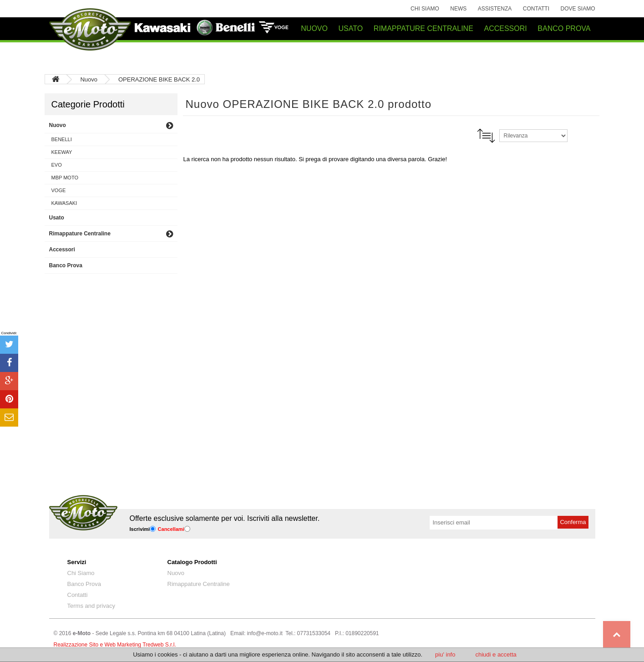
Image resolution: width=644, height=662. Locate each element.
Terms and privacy (91, 606)
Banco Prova (84, 584)
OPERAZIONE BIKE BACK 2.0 (159, 79)
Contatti (536, 9)
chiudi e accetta (496, 654)
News (458, 9)
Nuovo (89, 79)
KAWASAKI (64, 203)
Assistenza (495, 9)
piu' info (445, 654)
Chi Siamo (425, 9)
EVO (57, 165)
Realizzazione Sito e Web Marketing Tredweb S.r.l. (115, 645)
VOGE (59, 190)
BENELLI (62, 139)
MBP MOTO (65, 178)
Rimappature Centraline (199, 584)
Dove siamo (578, 9)
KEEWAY (62, 152)
